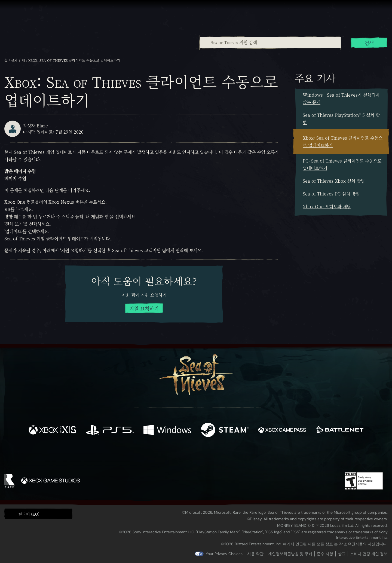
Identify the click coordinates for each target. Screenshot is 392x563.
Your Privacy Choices (224, 554)
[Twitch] (171, 457)
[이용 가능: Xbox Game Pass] (282, 431)
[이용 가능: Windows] (167, 431)
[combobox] (270, 42)
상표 (342, 554)
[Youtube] (195, 456)
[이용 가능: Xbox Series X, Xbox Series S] (52, 431)
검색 (369, 43)
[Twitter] (156, 456)
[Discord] (218, 457)
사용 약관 (255, 554)
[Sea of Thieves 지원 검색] (270, 42)
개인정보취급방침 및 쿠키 (290, 554)
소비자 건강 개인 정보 (369, 554)
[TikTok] (233, 457)
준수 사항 (325, 554)
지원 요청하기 (144, 308)
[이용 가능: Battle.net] (340, 431)
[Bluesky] (249, 457)
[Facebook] (142, 456)
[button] (38, 514)
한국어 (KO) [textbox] (29, 514)
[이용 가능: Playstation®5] (110, 431)
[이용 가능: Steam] (225, 431)
